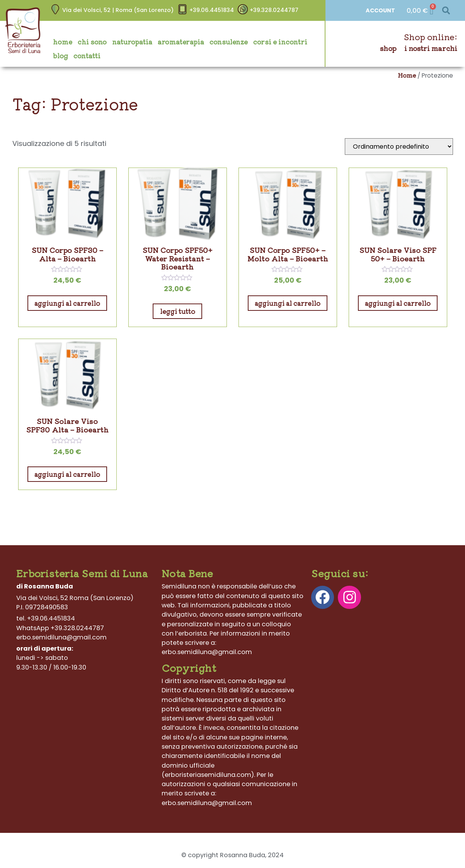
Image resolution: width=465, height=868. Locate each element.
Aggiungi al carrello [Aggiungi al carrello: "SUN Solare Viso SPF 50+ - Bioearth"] (398, 303)
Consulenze (229, 42)
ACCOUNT (380, 10)
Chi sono (92, 42)
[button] (446, 11)
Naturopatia (132, 42)
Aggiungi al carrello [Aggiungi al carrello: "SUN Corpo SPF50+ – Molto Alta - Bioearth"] (288, 303)
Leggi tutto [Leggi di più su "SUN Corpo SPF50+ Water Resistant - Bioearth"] (178, 311)
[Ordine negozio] (399, 147)
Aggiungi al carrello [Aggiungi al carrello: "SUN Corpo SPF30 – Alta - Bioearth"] (67, 303)
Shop (388, 48)
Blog (60, 56)
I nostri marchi (431, 48)
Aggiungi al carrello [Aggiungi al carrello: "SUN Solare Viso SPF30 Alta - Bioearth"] (67, 474)
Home (63, 42)
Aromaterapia (181, 42)
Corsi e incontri (280, 42)
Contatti (87, 56)
